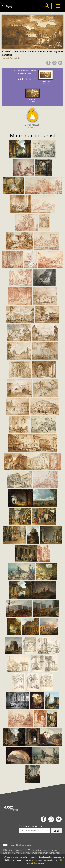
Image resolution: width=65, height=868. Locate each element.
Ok (61, 860)
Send (56, 831)
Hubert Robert (11, 58)
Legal (12, 845)
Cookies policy (24, 845)
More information (35, 863)
